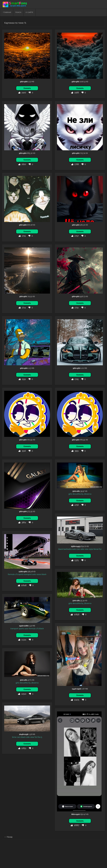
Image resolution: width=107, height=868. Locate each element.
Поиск (18, 12)
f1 (17, 574)
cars (78, 549)
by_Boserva (86, 494)
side (82, 549)
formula (11, 574)
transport (28, 574)
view (87, 549)
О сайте (29, 12)
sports (21, 574)
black (61, 549)
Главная (7, 12)
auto (74, 549)
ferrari (96, 549)
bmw (14, 737)
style (91, 549)
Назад (8, 837)
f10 (36, 737)
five (39, 737)
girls (70, 494)
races (39, 574)
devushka (77, 494)
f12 (100, 549)
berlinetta (68, 549)
